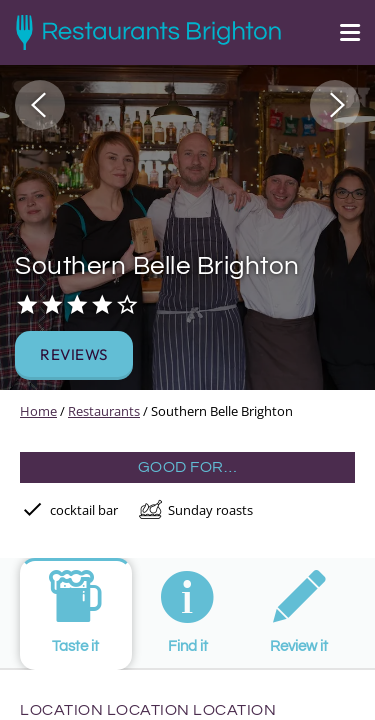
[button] (40, 105)
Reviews (74, 354)
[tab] (76, 614)
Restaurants (104, 411)
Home (38, 411)
